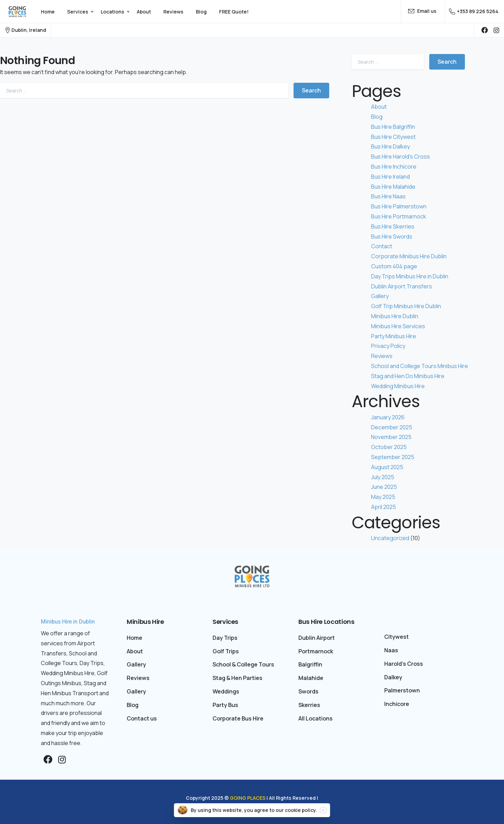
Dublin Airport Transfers (402, 286)
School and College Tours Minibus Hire (420, 366)
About (379, 107)
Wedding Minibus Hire (398, 386)
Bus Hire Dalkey (390, 146)
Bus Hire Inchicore (394, 167)
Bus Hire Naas (388, 196)
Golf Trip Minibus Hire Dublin (406, 306)
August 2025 (387, 467)
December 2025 (392, 427)
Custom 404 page (394, 266)
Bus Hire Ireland (390, 177)
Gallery (380, 296)
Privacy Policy (388, 346)
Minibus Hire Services (398, 326)
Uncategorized (390, 538)
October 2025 (389, 447)
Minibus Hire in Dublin (68, 622)
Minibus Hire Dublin (395, 316)
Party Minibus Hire (394, 336)
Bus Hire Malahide (393, 187)
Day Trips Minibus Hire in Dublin (410, 276)
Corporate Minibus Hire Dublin (409, 256)
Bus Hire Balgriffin (393, 127)
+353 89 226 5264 (474, 11)
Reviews (382, 356)
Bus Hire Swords (392, 236)
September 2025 (393, 457)
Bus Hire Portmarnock (399, 216)
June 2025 (384, 487)
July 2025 (383, 477)
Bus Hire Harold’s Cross (400, 156)
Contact (382, 246)
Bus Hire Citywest (393, 137)
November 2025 (391, 437)
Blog (377, 117)
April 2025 (384, 507)
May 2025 (383, 497)
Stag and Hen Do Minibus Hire (408, 376)
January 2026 (388, 417)
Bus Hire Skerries (393, 226)
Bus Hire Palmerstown (399, 206)
